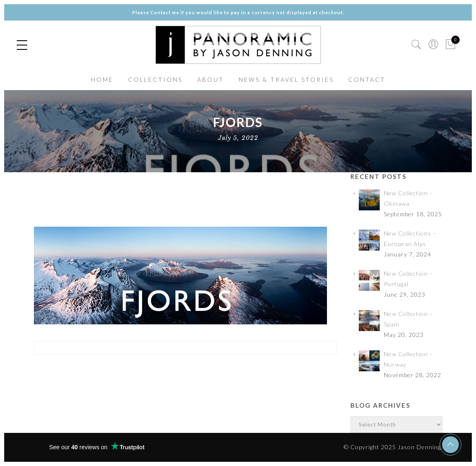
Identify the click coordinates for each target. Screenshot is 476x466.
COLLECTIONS (155, 79)
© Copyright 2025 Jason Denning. (393, 447)
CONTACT (367, 79)
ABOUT (211, 79)
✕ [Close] (466, 233)
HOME (102, 79)
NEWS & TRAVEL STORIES (286, 79)
